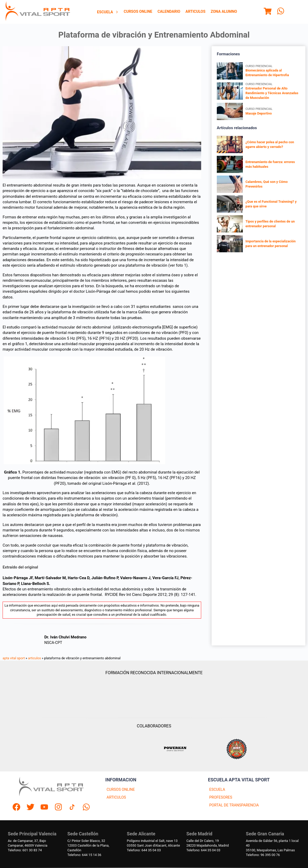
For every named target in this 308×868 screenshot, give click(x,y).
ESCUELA (217, 790)
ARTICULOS (116, 797)
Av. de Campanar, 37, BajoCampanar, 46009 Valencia (28, 843)
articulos (35, 658)
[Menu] (268, 12)
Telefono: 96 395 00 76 (263, 855)
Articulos (196, 12)
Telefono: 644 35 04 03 (144, 850)
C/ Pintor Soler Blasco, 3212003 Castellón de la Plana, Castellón (88, 845)
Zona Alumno (224, 12)
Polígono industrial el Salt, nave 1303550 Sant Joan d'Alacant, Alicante (153, 843)
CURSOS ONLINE (121, 790)
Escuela (108, 12)
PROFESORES (221, 797)
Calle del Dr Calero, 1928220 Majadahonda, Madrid (208, 843)
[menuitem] (108, 12)
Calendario (169, 12)
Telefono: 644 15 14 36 (84, 855)
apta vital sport (14, 658)
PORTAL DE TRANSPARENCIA (234, 805)
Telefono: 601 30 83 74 (25, 850)
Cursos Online (138, 12)
